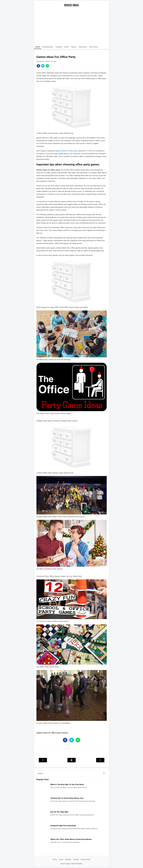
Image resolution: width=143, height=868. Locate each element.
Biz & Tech (94, 47)
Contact (76, 859)
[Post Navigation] (72, 760)
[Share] (38, 66)
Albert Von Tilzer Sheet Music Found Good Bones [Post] (71, 839)
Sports (73, 47)
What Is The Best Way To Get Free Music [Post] (67, 784)
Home (38, 47)
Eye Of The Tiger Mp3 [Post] (59, 812)
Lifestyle (59, 47)
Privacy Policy (86, 859)
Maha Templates (77, 864)
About (61, 859)
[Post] (42, 794)
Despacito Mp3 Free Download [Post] (63, 826)
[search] (72, 773)
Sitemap (68, 859)
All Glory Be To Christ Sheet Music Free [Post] (67, 798)
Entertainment (48, 47)
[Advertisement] (72, 28)
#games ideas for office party (49, 733)
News (67, 47)
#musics (65, 733)
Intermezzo (83, 47)
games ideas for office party (67, 151)
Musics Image (71, 5)
